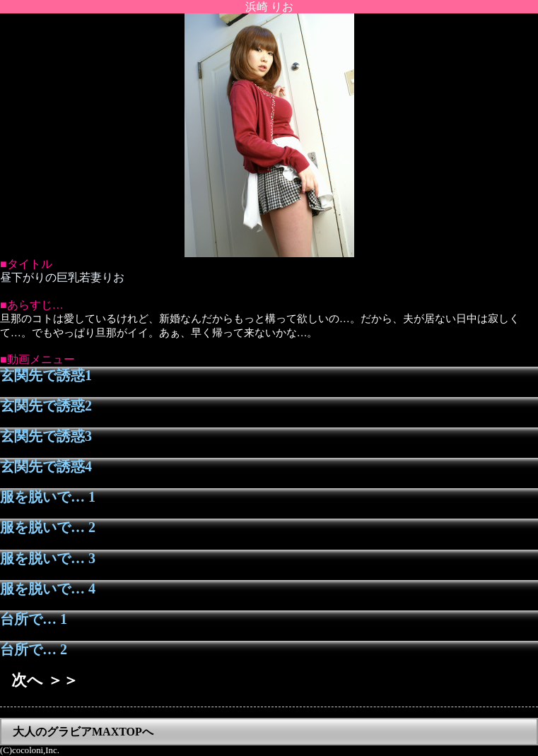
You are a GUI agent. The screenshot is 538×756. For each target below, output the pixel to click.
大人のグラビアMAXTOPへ (83, 732)
